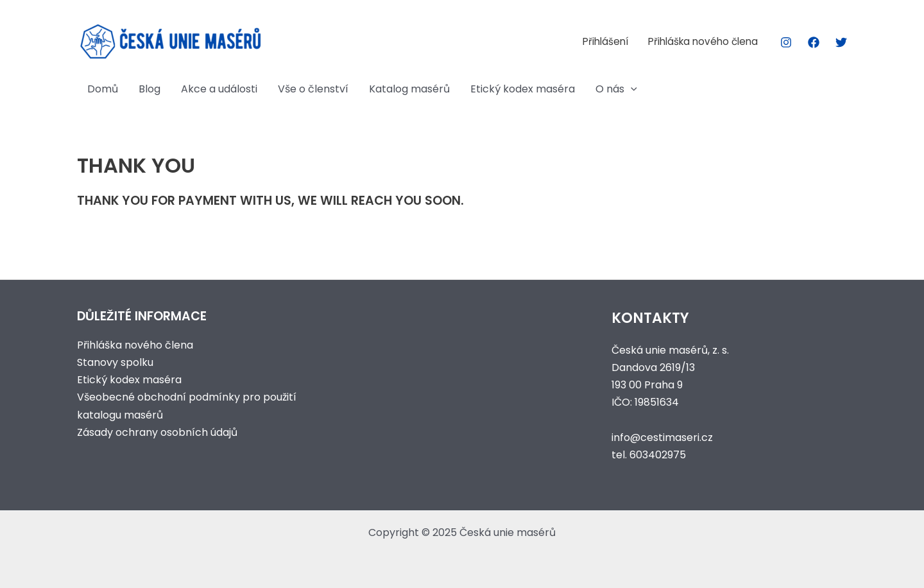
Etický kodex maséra (523, 89)
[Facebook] (814, 42)
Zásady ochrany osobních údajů (157, 432)
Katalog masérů (409, 89)
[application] (631, 89)
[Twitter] (841, 42)
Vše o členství (313, 89)
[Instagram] (786, 42)
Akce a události (219, 89)
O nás (616, 89)
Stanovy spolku (115, 362)
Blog (150, 89)
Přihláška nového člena (703, 41)
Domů (103, 89)
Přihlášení (605, 41)
